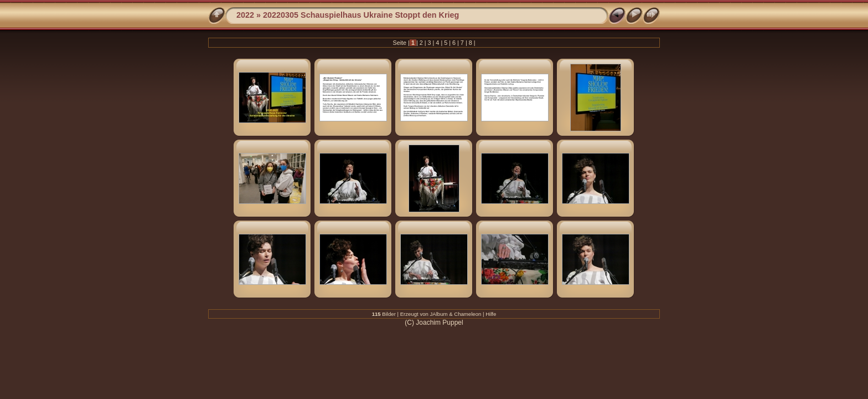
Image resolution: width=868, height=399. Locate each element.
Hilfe (491, 314)
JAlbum (439, 314)
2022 (245, 15)
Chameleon (467, 314)
